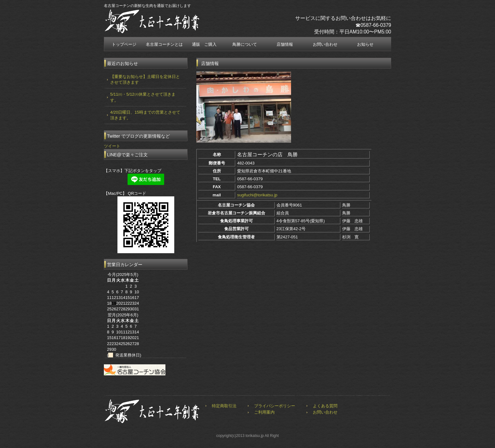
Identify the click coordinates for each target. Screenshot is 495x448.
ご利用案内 (264, 412)
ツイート (112, 146)
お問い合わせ (325, 44)
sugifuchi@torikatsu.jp (257, 195)
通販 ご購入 (204, 44)
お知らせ (365, 44)
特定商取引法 (224, 406)
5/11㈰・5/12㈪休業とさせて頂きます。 (143, 97)
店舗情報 (285, 44)
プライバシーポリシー (275, 406)
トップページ (124, 44)
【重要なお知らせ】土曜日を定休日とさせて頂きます (145, 79)
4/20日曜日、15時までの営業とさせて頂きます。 (145, 115)
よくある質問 (325, 406)
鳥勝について (245, 44)
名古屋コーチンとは (164, 44)
